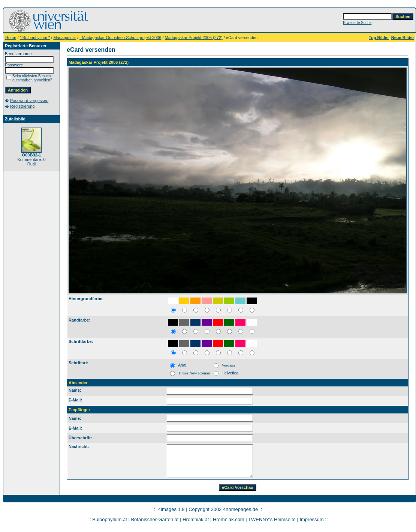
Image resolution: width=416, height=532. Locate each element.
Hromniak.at (196, 519)
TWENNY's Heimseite (272, 519)
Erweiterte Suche (357, 23)
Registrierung (22, 106)
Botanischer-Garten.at (155, 519)
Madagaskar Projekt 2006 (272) (194, 38)
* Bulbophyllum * (35, 38)
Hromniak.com (229, 519)
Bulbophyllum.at (110, 519)
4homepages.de (240, 509)
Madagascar (65, 38)
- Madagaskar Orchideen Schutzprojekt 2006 (120, 38)
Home (11, 38)
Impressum (311, 519)
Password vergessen (29, 101)
